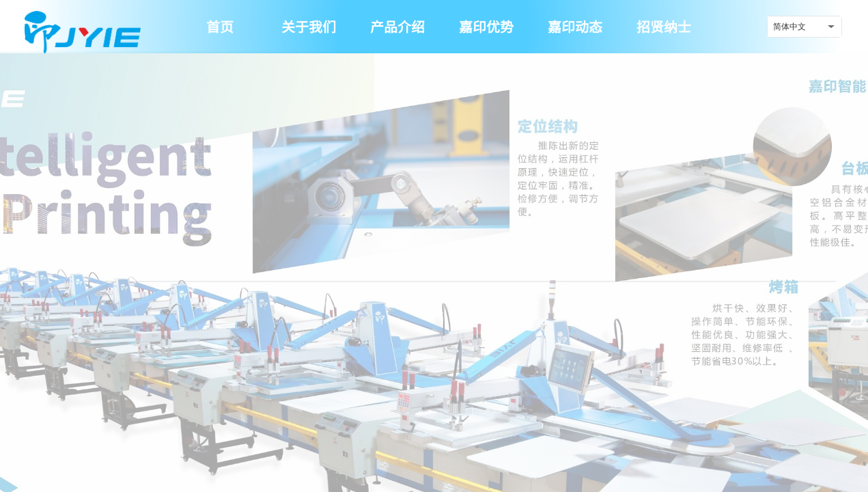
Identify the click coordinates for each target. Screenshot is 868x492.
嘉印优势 (486, 26)
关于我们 (309, 26)
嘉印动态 (575, 26)
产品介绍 (397, 26)
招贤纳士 (664, 26)
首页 (220, 26)
